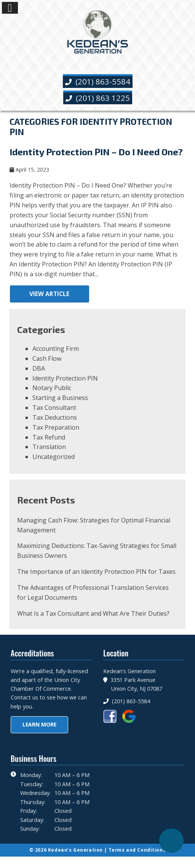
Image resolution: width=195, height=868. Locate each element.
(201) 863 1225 (98, 98)
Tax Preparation (56, 427)
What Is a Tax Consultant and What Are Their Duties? (93, 613)
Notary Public (52, 388)
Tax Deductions (55, 417)
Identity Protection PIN (65, 378)
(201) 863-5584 (98, 81)
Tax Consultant (54, 408)
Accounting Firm (56, 349)
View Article (49, 294)
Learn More (39, 724)
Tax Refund (49, 437)
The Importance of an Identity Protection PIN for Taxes (96, 572)
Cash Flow (47, 358)
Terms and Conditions (137, 850)
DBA (39, 368)
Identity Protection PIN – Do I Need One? (96, 152)
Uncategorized (54, 457)
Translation (49, 447)
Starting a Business (60, 398)
